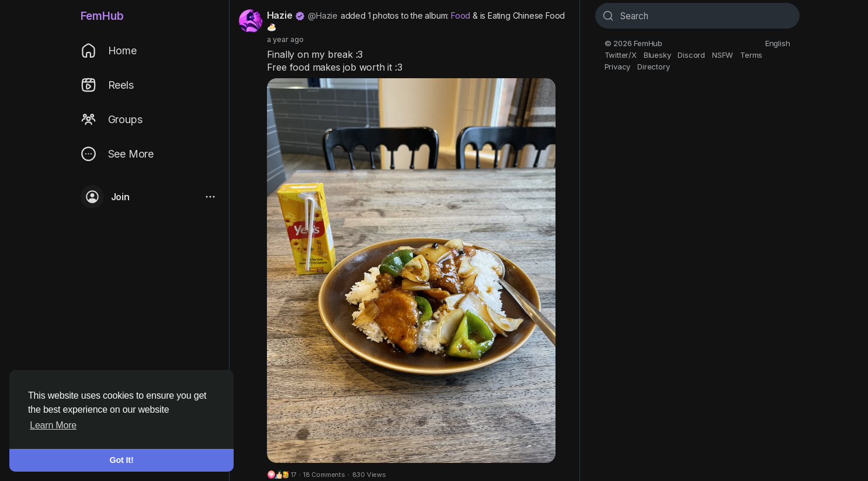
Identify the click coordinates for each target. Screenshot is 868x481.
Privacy (618, 67)
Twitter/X (621, 55)
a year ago (285, 39)
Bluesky (657, 55)
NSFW (723, 55)
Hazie (280, 15)
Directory (653, 67)
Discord (691, 55)
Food (461, 15)
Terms (751, 55)
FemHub (102, 16)
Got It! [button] (122, 460)
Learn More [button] (53, 425)
